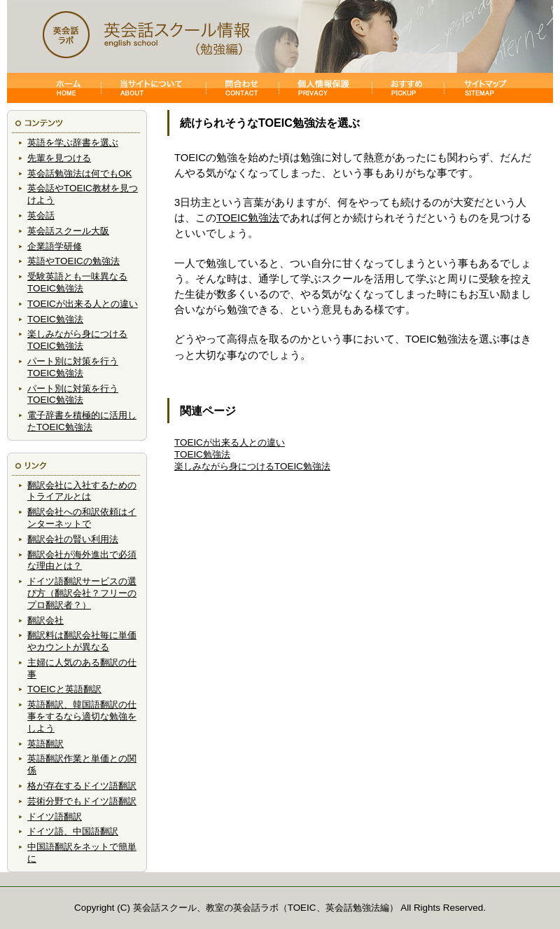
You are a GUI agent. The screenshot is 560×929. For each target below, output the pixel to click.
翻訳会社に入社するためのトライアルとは (82, 491)
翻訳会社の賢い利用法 (73, 539)
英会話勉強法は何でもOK (79, 173)
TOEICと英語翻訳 (64, 689)
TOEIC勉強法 (55, 319)
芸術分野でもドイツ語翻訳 (82, 801)
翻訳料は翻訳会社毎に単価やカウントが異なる (82, 641)
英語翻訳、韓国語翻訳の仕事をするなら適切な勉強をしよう (82, 716)
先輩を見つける (59, 158)
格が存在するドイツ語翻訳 (82, 786)
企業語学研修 (55, 246)
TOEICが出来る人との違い (83, 304)
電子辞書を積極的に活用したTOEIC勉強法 (82, 421)
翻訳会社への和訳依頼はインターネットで (82, 518)
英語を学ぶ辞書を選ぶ (73, 143)
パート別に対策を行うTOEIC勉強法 (73, 367)
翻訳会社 (45, 620)
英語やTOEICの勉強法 (73, 261)
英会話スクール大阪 (68, 231)
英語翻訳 (45, 744)
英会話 (41, 215)
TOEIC (302, 908)
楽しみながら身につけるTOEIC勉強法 (77, 340)
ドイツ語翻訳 (55, 817)
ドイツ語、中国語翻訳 (73, 831)
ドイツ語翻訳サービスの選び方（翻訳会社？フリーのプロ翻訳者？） (82, 593)
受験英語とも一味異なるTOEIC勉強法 (77, 282)
